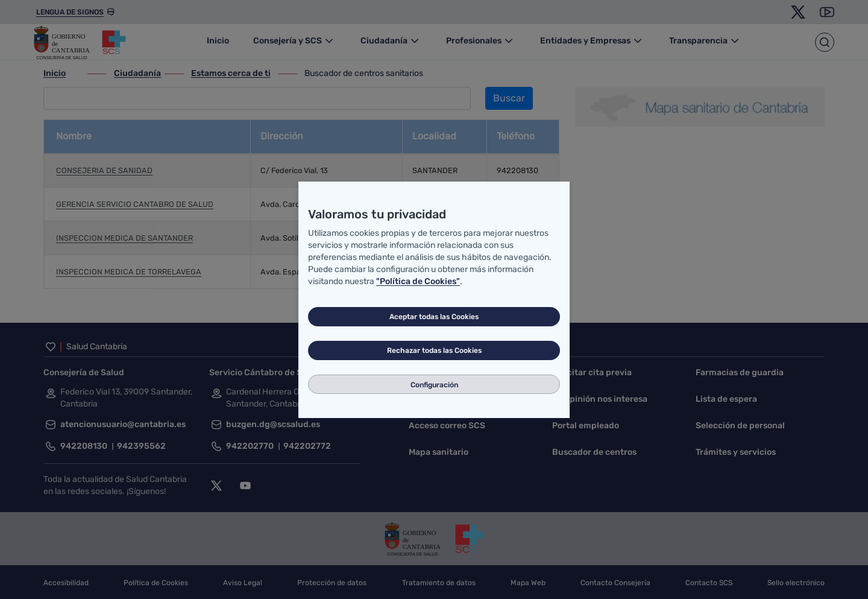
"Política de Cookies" (418, 281)
